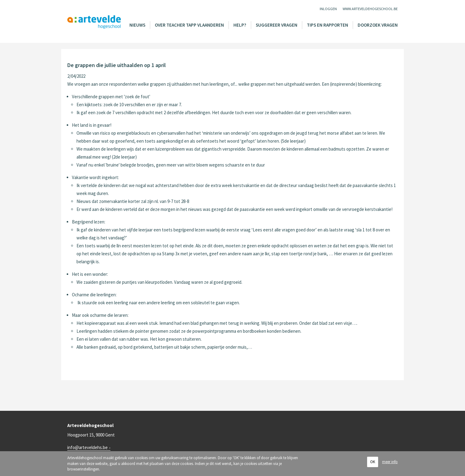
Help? (240, 25)
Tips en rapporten (327, 25)
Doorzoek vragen (378, 25)
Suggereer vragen (277, 25)
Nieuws (137, 25)
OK (373, 462)
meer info (390, 462)
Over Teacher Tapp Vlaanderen (189, 25)
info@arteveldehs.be (87, 447)
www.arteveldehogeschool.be (370, 9)
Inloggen (328, 9)
